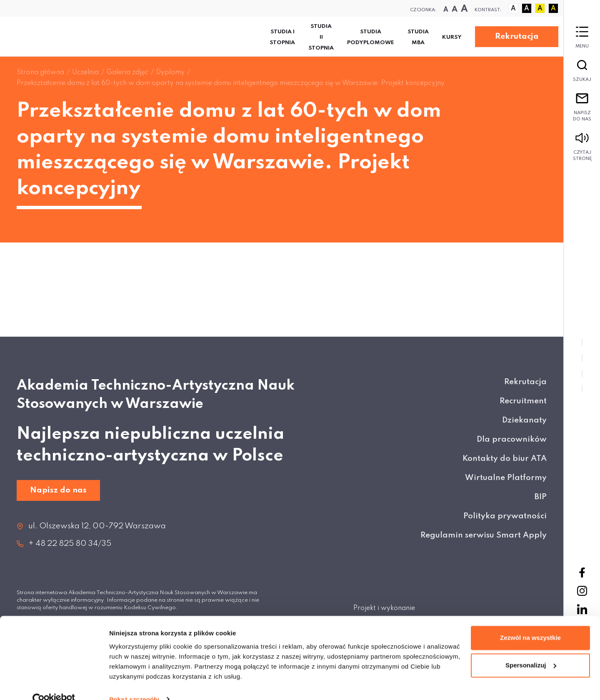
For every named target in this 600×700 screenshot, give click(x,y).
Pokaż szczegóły (134, 684)
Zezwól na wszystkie (530, 622)
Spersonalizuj (531, 649)
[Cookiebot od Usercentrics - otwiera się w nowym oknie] (54, 684)
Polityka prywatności (505, 516)
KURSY (452, 37)
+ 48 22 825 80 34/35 (70, 544)
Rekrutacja (517, 36)
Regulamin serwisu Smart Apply (484, 535)
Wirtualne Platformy (506, 478)
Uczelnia (85, 72)
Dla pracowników (512, 439)
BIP (541, 497)
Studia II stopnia (321, 37)
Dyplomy (170, 72)
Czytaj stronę (582, 147)
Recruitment (523, 401)
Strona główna (40, 72)
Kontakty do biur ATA (505, 459)
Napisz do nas (582, 107)
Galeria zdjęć (127, 72)
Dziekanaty (524, 420)
